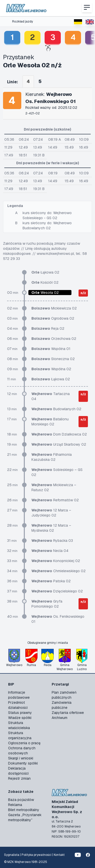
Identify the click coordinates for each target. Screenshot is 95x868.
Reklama (15, 805)
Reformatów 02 (55, 500)
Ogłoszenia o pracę (24, 743)
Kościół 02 (45, 282)
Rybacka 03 (52, 541)
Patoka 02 (51, 581)
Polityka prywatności (36, 855)
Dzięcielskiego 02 (57, 591)
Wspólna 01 (51, 349)
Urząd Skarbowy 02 (59, 444)
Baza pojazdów (21, 800)
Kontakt (59, 855)
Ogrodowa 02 (53, 318)
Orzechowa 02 (54, 339)
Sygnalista (12, 855)
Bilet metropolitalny (24, 810)
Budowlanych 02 (56, 409)
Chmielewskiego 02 (59, 571)
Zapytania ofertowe (68, 713)
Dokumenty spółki (23, 763)
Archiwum (60, 718)
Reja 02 (48, 328)
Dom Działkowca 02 (59, 434)
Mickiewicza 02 (54, 308)
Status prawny (20, 713)
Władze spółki (20, 718)
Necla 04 (50, 551)
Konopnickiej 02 (56, 561)
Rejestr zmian (19, 778)
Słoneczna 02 (53, 359)
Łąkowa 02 (45, 272)
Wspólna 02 (51, 369)
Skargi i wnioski (21, 758)
